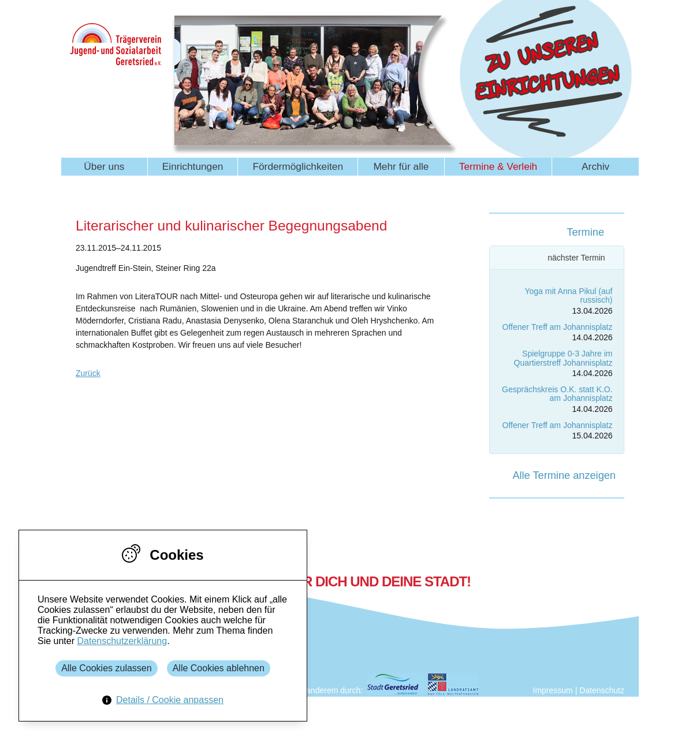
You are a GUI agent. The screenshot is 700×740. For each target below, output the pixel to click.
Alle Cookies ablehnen (219, 668)
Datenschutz (602, 690)
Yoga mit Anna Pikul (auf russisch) (568, 295)
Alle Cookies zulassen (107, 668)
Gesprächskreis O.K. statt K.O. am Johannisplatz (557, 394)
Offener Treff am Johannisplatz (558, 327)
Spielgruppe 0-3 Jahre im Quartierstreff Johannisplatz (563, 358)
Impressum (553, 690)
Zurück (88, 373)
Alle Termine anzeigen (564, 475)
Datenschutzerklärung (122, 641)
